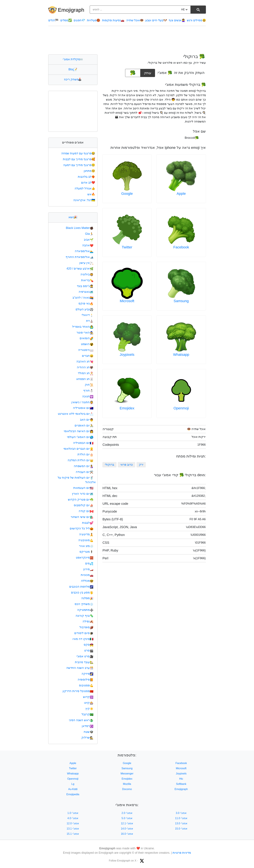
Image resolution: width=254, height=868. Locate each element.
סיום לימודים (84, 633)
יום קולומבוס (84, 505)
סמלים (66, 20)
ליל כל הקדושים (81, 528)
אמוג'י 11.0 (181, 818)
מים (89, 563)
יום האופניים (84, 425)
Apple (181, 194)
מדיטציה (86, 534)
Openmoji (181, 408)
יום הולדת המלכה (80, 460)
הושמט (87, 344)
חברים (88, 356)
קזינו (89, 703)
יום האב (87, 420)
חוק (89, 385)
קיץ (89, 709)
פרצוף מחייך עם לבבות (79, 159)
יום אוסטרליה (83, 408)
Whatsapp (181, 355)
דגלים (53, 20)
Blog (73, 69)
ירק (141, 465)
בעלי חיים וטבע (156, 20)
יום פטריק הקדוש (81, 500)
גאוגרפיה (86, 292)
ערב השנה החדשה (80, 668)
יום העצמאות (83, 488)
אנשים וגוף (177, 20)
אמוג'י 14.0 (127, 829)
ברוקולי (109, 465)
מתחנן (90, 171)
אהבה (88, 245)
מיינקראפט (85, 558)
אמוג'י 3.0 (181, 813)
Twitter (127, 247)
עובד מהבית (84, 662)
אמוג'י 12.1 (127, 823)
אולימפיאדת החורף (79, 257)
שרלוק (87, 738)
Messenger (127, 774)
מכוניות (87, 575)
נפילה (88, 621)
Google (127, 194)
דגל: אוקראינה (85, 200)
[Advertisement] (127, 40)
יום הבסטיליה (83, 443)
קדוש (88, 697)
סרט (89, 650)
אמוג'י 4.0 (73, 818)
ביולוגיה (87, 274)
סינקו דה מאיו (83, 639)
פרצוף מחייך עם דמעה (79, 165)
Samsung (181, 301)
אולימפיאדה (84, 251)
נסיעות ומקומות (113, 20)
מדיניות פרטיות (182, 853)
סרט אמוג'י (85, 656)
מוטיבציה (86, 540)
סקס (88, 645)
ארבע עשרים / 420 (80, 269)
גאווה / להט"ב (83, 298)
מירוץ (88, 569)
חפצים (79, 20)
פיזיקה (87, 674)
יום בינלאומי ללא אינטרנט (76, 414)
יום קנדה (86, 511)
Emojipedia (73, 794)
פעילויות (94, 20)
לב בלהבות (87, 177)
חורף (88, 391)
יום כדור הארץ (83, 494)
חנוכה (88, 396)
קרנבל (87, 714)
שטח (88, 732)
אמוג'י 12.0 (73, 823)
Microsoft (127, 301)
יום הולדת (85, 454)
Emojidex (127, 408)
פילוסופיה (85, 680)
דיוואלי (87, 315)
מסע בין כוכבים (82, 592)
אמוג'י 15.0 (181, 829)
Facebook (181, 247)
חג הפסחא (85, 379)
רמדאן (88, 726)
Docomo (127, 789)
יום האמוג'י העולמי (80, 437)
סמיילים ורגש (196, 20)
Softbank (181, 784)
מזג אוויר (86, 546)
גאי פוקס (86, 303)
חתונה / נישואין (82, 402)
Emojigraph (71, 10)
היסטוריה (86, 350)
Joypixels (127, 355)
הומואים (86, 338)
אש (92, 194)
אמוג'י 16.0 (127, 834)
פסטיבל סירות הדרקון (78, 691)
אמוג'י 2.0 (127, 813)
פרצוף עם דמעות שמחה (78, 153)
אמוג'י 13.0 (181, 823)
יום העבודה (85, 472)
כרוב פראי (127, 465)
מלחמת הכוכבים (81, 587)
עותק (148, 72)
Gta (89, 234)
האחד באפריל (83, 327)
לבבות (88, 523)
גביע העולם (84, 309)
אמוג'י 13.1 (73, 829)
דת (90, 321)
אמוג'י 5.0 (127, 818)
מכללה (87, 581)
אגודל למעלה (85, 188)
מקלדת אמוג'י (73, 59)
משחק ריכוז (73, 79)
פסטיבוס (86, 685)
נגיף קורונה (84, 616)
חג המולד (86, 373)
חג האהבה (85, 361)
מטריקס (86, 552)
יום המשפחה (84, 466)
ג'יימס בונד (85, 286)
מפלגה (87, 598)
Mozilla (127, 784)
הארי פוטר (85, 333)
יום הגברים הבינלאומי (78, 449)
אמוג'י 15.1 (73, 834)
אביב (89, 240)
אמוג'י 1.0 (73, 813)
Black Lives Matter (80, 228)
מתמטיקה (85, 610)
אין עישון (86, 263)
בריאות (87, 280)
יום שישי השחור (82, 517)
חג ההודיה (85, 367)
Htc (181, 779)
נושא (73, 217)
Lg (73, 784)
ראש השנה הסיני (81, 720)
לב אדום (88, 183)
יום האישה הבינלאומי (78, 431)
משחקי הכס (84, 604)
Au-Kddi (73, 789)
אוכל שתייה (135, 20)
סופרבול (86, 627)
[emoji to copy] (133, 73)
